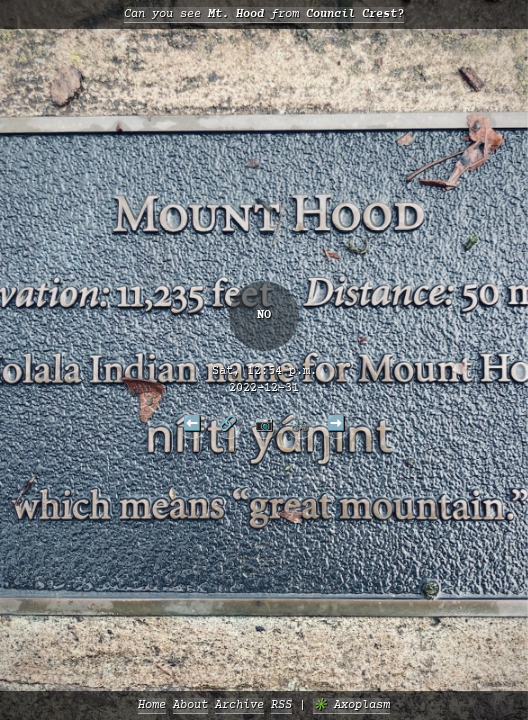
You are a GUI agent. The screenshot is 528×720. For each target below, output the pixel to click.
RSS (281, 705)
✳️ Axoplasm (351, 705)
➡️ (336, 423)
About (190, 705)
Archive (239, 705)
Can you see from (264, 14)
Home (152, 705)
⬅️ (192, 423)
